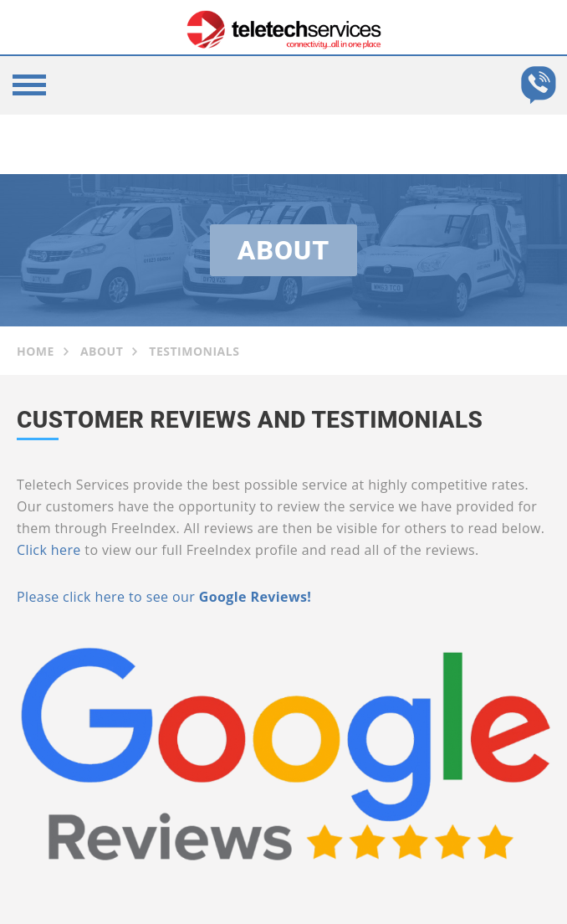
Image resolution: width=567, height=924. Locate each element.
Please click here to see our (106, 597)
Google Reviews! (253, 597)
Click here (49, 550)
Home (36, 351)
